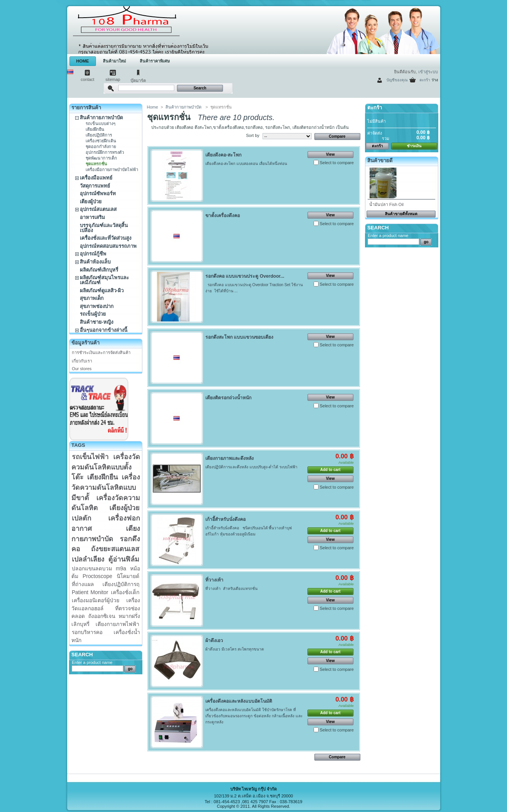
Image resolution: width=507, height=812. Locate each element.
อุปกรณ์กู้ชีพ (93, 254)
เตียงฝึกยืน (95, 129)
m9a (121, 568)
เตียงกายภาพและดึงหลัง (230, 458)
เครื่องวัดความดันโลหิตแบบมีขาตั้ (106, 487)
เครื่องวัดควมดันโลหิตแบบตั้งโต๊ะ (106, 467)
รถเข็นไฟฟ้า (90, 457)
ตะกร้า (425, 80)
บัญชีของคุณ (397, 80)
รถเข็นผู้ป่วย (93, 314)
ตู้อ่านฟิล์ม (124, 559)
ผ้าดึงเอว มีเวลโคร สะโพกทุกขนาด (235, 649)
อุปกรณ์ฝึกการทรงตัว (105, 152)
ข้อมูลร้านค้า (85, 343)
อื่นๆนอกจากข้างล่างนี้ (104, 330)
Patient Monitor (90, 592)
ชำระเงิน (414, 146)
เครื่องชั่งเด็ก (125, 592)
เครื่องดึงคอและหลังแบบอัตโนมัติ (239, 701)
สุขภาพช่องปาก (97, 306)
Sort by (253, 135)
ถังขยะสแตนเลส (115, 549)
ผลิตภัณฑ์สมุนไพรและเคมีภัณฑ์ (104, 280)
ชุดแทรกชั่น (96, 164)
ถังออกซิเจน (102, 616)
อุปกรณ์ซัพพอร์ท (98, 194)
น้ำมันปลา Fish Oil (386, 204)
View (330, 154)
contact (87, 79)
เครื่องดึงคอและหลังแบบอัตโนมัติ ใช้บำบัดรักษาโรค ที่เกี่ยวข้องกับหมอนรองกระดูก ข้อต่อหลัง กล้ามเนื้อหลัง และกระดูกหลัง (254, 716)
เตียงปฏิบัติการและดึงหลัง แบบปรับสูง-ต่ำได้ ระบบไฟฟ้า (251, 467)
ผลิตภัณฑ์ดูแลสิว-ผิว (102, 291)
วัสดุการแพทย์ (95, 186)
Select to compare (337, 163)
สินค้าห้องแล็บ (95, 262)
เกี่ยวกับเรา (82, 361)
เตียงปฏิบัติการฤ (121, 584)
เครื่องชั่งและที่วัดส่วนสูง (106, 238)
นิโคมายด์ (128, 576)
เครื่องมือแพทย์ (96, 178)
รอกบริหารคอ (87, 632)
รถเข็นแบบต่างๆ (101, 124)
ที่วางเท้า (214, 580)
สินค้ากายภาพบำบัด (101, 118)
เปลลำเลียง (88, 559)
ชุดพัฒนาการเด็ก (101, 158)
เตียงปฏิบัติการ (99, 135)
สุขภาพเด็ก (92, 298)
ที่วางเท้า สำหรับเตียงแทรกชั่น (231, 589)
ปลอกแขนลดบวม (92, 568)
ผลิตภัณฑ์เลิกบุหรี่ (99, 270)
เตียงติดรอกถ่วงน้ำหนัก (228, 398)
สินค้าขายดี (380, 161)
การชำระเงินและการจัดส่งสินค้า (101, 352)
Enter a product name (92, 662)
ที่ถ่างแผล (83, 584)
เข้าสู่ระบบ (428, 72)
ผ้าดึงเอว (214, 641)
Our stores (82, 369)
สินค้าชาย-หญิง (97, 322)
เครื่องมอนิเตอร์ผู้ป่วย (96, 600)
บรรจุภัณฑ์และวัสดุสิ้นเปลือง (104, 228)
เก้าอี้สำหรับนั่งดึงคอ (225, 519)
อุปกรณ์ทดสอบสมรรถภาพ (108, 246)
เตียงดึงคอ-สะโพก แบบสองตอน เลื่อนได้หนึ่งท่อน (247, 164)
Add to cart (330, 470)
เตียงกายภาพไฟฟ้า (117, 624)
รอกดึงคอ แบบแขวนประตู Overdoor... (245, 276)
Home (153, 107)
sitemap (113, 79)
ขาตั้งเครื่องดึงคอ (223, 216)
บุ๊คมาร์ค (138, 81)
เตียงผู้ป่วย (91, 202)
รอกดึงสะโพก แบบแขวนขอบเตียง (239, 337)
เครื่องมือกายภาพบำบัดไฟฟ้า (112, 170)
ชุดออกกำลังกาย (101, 147)
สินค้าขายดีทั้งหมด (401, 214)
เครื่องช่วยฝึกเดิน (101, 141)
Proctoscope (97, 576)
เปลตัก (82, 518)
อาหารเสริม (92, 217)
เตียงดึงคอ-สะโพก (223, 155)
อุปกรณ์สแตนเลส (98, 209)
